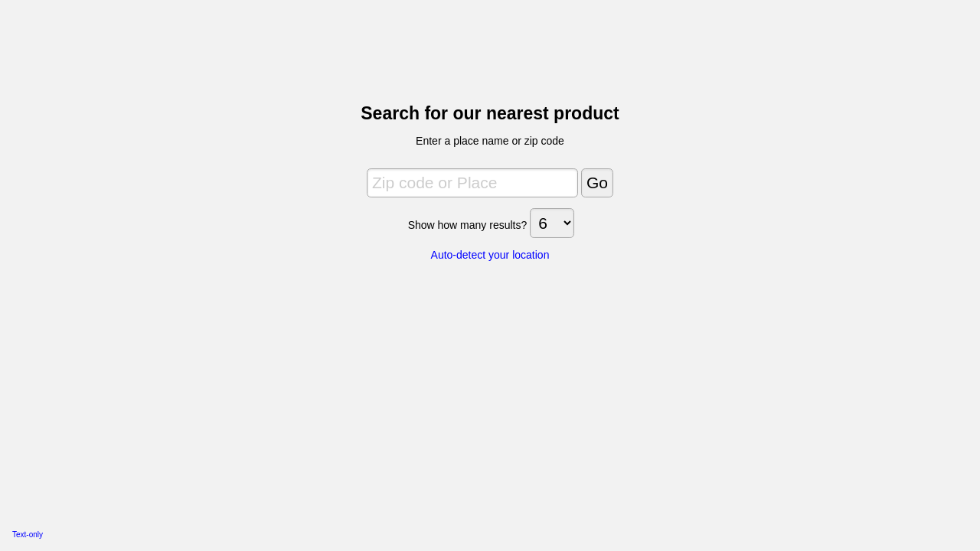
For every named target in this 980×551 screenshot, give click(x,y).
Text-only (28, 535)
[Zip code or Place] (472, 183)
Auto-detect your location (490, 255)
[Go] (597, 183)
